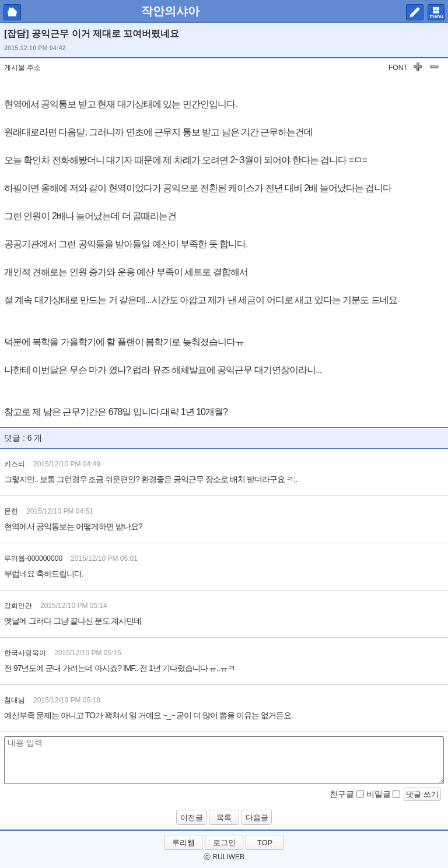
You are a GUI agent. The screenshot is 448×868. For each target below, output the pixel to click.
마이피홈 (12, 12)
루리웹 (183, 843)
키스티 (15, 464)
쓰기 (415, 12)
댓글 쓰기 (422, 794)
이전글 (192, 818)
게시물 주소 (22, 68)
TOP (265, 843)
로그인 (224, 843)
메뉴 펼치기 (436, 12)
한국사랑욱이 (25, 653)
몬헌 (11, 511)
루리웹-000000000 (33, 558)
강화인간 (18, 606)
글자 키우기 (418, 69)
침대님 (15, 700)
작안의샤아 (170, 11)
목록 (224, 818)
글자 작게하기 (434, 69)
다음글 (257, 818)
